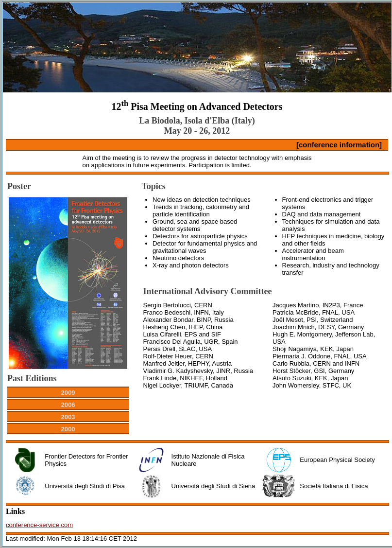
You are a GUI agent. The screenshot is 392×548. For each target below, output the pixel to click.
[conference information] (339, 145)
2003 (68, 417)
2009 (68, 393)
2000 (68, 429)
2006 (68, 405)
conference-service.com (39, 525)
